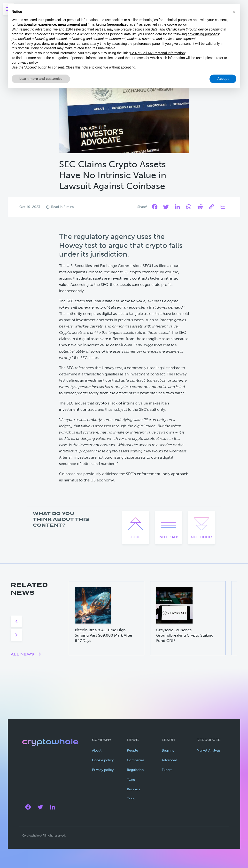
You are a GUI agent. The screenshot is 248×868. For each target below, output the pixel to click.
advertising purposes (203, 34)
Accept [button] (223, 79)
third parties (96, 29)
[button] (234, 12)
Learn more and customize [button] (41, 79)
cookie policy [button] (177, 24)
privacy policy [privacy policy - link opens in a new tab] (27, 62)
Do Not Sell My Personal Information (157, 53)
